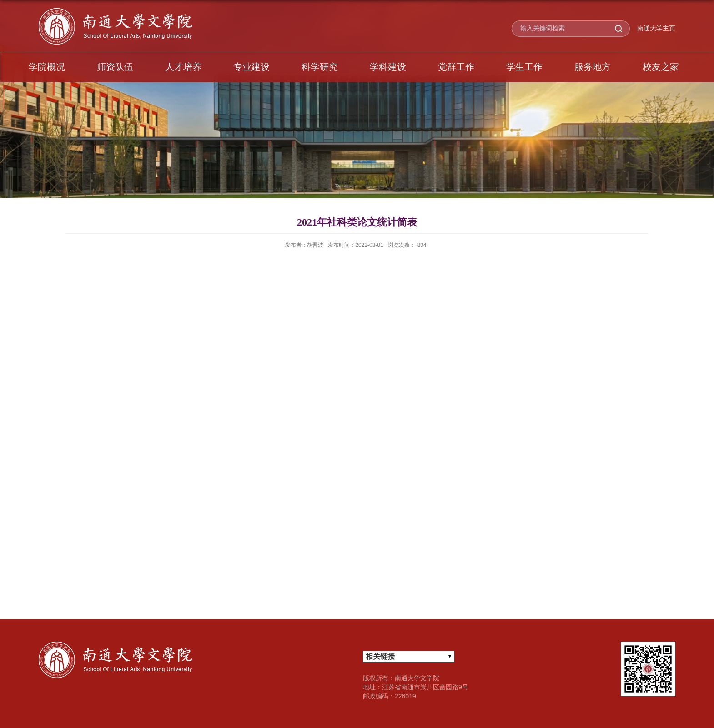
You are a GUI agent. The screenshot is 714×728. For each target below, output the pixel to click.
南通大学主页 (656, 28)
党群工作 (456, 67)
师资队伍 (115, 67)
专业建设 (251, 67)
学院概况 (47, 67)
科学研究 (320, 67)
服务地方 (593, 67)
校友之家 (661, 67)
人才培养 (183, 67)
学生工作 (524, 67)
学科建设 (388, 67)
